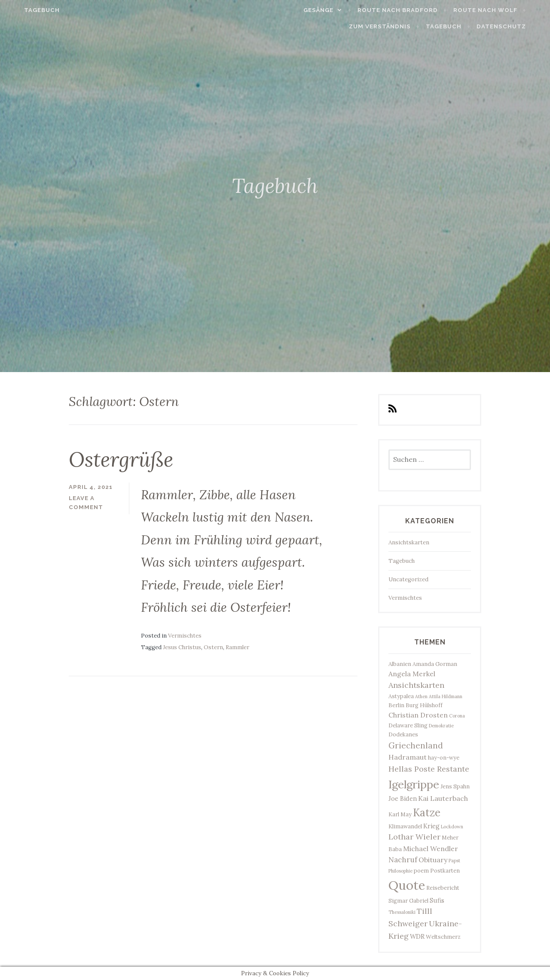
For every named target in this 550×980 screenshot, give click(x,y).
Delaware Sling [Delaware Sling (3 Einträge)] (408, 725)
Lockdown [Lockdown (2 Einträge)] (452, 827)
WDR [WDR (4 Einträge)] (417, 936)
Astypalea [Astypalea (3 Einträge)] (401, 696)
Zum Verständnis (392, 26)
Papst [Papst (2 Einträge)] (454, 861)
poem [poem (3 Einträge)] (421, 870)
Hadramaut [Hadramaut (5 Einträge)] (408, 757)
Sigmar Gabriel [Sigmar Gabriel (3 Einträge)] (408, 901)
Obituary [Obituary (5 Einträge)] (433, 860)
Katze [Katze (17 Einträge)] (427, 812)
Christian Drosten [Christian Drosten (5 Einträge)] (418, 715)
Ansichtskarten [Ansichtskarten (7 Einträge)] (416, 685)
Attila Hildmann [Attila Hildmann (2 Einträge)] (446, 696)
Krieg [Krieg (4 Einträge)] (431, 826)
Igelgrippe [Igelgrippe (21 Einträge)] (414, 784)
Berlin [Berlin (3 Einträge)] (396, 705)
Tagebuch (29, 10)
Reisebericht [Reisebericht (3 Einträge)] (443, 888)
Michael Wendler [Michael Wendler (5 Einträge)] (431, 849)
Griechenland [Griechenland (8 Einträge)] (416, 745)
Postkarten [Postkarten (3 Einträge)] (445, 870)
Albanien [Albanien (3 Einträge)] (400, 664)
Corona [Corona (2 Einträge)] (457, 716)
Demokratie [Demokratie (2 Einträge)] (441, 726)
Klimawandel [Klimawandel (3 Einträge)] (405, 826)
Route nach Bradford (411, 10)
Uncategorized (408, 579)
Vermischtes (185, 636)
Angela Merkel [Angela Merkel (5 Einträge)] (412, 674)
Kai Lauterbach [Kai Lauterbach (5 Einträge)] (443, 798)
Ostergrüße (121, 459)
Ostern (213, 647)
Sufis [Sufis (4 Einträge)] (437, 900)
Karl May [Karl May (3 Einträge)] (400, 814)
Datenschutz (514, 26)
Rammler (237, 647)
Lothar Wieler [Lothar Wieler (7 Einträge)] (414, 837)
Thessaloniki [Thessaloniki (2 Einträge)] (402, 912)
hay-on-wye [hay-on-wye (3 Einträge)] (444, 757)
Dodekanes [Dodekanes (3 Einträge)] (403, 734)
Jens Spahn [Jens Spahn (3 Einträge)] (455, 786)
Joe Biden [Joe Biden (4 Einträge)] (403, 798)
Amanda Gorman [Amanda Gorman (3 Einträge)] (435, 664)
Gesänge (331, 10)
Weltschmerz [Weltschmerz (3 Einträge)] (443, 937)
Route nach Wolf (498, 10)
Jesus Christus (182, 647)
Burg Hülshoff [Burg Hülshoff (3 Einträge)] (424, 705)
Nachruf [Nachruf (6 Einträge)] (403, 860)
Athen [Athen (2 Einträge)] (421, 696)
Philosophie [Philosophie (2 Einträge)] (400, 871)
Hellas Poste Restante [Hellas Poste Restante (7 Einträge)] (429, 769)
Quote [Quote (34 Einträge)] (407, 885)
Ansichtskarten (409, 542)
